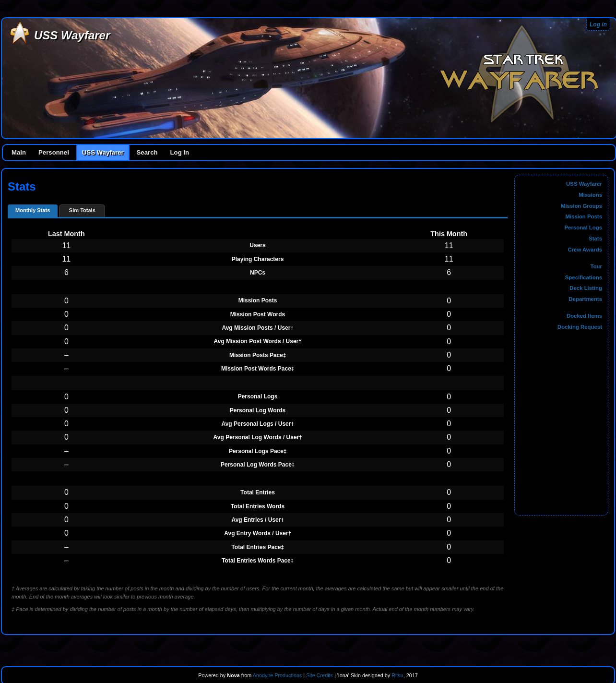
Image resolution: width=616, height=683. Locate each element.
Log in (598, 24)
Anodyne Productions (278, 675)
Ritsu (397, 675)
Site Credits (320, 675)
